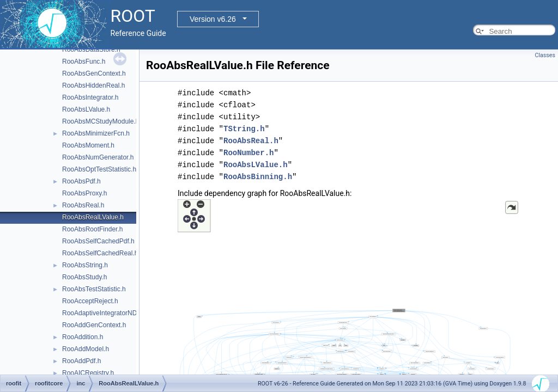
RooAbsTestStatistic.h (94, 289)
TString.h (244, 129)
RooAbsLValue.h (86, 109)
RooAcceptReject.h (90, 301)
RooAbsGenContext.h (94, 73)
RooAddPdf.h (81, 361)
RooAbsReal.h (83, 205)
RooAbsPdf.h (81, 181)
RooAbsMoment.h (88, 145)
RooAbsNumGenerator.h (98, 157)
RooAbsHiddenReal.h (93, 85)
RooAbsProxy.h (84, 193)
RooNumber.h (248, 153)
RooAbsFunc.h (84, 62)
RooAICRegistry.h (88, 373)
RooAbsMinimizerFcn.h (96, 133)
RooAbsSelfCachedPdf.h (98, 241)
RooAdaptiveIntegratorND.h (102, 313)
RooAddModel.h (86, 349)
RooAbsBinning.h (258, 177)
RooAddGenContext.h (94, 325)
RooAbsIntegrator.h (90, 97)
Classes (545, 55)
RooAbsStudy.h (85, 277)
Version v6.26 (213, 19)
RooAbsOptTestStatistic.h (99, 169)
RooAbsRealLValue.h (93, 217)
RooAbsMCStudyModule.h (101, 121)
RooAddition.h (83, 337)
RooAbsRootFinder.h (92, 229)
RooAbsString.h (85, 265)
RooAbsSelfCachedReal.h (100, 253)
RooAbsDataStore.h (91, 50)
